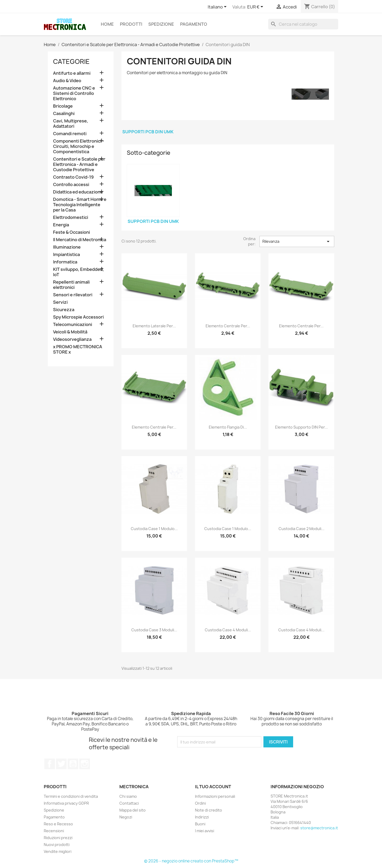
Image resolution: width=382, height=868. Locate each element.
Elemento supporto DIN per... (301, 427)
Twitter (61, 764)
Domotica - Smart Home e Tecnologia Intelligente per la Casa (80, 205)
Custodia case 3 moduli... (154, 630)
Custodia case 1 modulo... (154, 529)
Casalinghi (64, 114)
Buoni (200, 824)
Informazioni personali (215, 796)
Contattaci (129, 803)
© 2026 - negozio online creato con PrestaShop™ (191, 861)
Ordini (200, 803)
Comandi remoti (70, 134)
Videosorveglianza (72, 339)
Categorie (71, 61)
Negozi (126, 817)
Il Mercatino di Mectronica (80, 240)
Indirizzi (202, 817)
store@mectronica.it (319, 828)
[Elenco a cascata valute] (256, 7)
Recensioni (54, 831)
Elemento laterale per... (154, 326)
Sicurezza (64, 310)
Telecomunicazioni (73, 325)
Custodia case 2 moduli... (301, 529)
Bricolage (63, 106)
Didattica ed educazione (78, 192)
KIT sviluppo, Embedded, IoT (79, 272)
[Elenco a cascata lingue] (218, 7)
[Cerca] (303, 24)
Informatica (65, 262)
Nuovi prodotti (57, 845)
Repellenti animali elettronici (71, 285)
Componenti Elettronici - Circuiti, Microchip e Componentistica (79, 146)
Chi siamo (128, 796)
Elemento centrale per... (228, 326)
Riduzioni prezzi (58, 838)
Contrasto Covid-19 (73, 177)
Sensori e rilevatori (73, 295)
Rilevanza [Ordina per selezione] (297, 241)
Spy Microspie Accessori (78, 317)
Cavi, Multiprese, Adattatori (71, 124)
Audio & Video (67, 81)
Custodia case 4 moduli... (228, 630)
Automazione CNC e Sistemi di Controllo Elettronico (74, 93)
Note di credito (209, 810)
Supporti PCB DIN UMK (148, 132)
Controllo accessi (71, 185)
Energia (61, 225)
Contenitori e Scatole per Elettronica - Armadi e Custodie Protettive (79, 164)
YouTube (73, 764)
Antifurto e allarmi (72, 73)
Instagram (85, 764)
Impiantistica (66, 255)
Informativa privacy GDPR (66, 803)
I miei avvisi (205, 831)
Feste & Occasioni (71, 232)
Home (107, 24)
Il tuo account (213, 787)
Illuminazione (67, 247)
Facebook (50, 764)
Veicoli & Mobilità (70, 332)
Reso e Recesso (58, 824)
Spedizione (161, 24)
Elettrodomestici (71, 217)
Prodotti (131, 24)
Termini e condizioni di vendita (71, 796)
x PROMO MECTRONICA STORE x (78, 349)
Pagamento (194, 24)
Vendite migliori (58, 851)
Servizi (60, 302)
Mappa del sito (133, 810)
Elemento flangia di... (228, 427)
